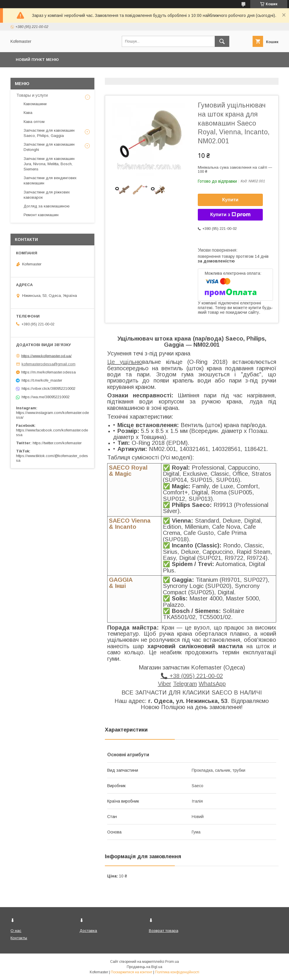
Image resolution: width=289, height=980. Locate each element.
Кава (28, 113)
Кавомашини (35, 104)
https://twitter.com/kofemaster (57, 443)
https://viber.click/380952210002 (49, 388)
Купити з (230, 215)
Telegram (185, 684)
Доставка (88, 931)
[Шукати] (222, 41)
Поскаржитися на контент (132, 972)
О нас (16, 931)
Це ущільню (125, 362)
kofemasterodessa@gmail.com (49, 364)
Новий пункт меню (37, 60)
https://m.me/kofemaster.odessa (49, 372)
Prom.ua (172, 962)
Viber (165, 684)
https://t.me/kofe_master (42, 380)
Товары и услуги (32, 95)
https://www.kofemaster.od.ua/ (46, 356)
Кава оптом (34, 122)
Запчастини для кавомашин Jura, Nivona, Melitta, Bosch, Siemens (49, 164)
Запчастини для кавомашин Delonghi (49, 147)
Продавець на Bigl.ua (144, 967)
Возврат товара (164, 931)
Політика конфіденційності (177, 972)
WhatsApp (212, 684)
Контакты (19, 938)
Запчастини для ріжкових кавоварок (47, 195)
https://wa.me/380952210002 (46, 397)
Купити (230, 200)
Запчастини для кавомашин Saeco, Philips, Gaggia (49, 133)
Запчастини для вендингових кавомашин (50, 180)
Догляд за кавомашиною (47, 206)
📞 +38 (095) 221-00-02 (192, 676)
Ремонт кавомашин (41, 215)
